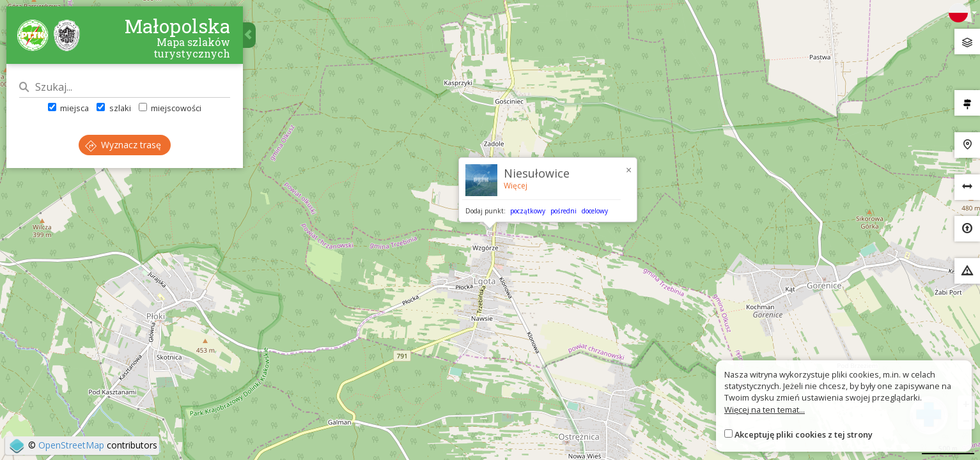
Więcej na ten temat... (765, 410)
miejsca (68, 108)
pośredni (564, 211)
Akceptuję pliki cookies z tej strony (804, 434)
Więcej (516, 186)
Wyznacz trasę (123, 145)
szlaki (113, 108)
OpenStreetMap (71, 445)
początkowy (528, 211)
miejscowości (170, 108)
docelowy (595, 211)
